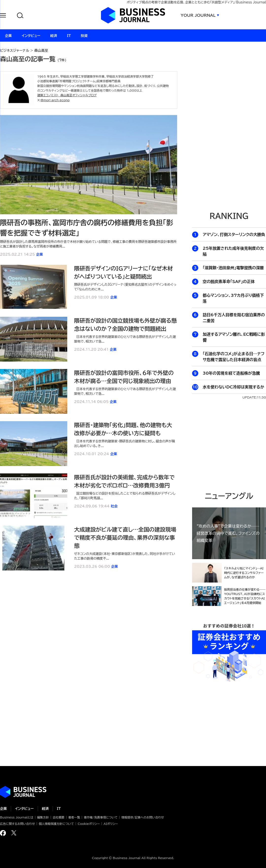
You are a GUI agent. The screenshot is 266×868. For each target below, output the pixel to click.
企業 (39, 254)
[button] (3, 16)
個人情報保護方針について (56, 824)
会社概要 (59, 817)
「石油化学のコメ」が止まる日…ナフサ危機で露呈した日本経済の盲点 (234, 357)
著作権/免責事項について (101, 817)
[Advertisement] (229, 445)
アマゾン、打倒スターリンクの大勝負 (234, 234)
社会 (114, 506)
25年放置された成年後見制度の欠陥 (233, 251)
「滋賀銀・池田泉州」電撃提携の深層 (233, 268)
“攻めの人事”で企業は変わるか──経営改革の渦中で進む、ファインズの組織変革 (228, 533)
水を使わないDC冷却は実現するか (233, 387)
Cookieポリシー (89, 824)
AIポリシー (111, 824)
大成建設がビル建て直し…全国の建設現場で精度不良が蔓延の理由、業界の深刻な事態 (125, 538)
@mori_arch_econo (55, 100)
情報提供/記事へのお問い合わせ (143, 817)
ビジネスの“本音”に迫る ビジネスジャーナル (23, 792)
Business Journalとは (17, 817)
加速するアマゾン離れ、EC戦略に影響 (234, 337)
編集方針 (43, 817)
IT (59, 809)
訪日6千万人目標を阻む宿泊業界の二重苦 (234, 318)
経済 (45, 809)
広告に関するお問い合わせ (17, 824)
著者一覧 (74, 817)
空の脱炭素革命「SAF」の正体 (229, 282)
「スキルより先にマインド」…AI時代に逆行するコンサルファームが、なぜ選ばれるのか (244, 573)
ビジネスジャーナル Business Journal (133, 15)
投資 (84, 36)
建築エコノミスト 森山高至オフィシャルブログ (67, 95)
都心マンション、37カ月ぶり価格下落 (233, 298)
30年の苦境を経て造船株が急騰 (231, 373)
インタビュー (24, 809)
